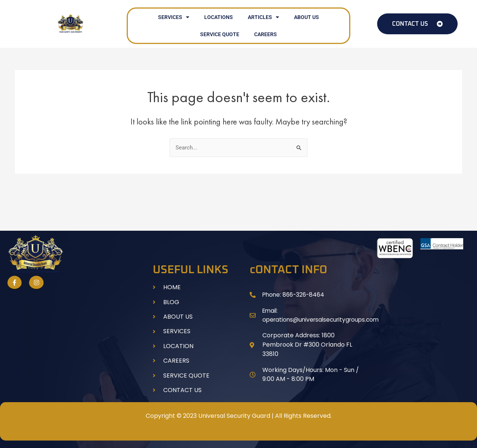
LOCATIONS (219, 17)
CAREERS (266, 34)
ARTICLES (263, 17)
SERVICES (174, 17)
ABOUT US (307, 17)
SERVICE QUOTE (220, 34)
